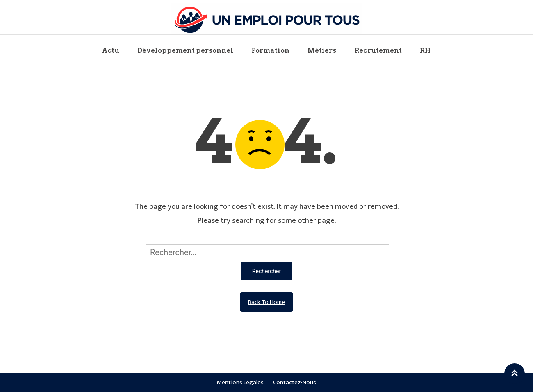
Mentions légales (240, 382)
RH (425, 51)
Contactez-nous (295, 382)
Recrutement (378, 51)
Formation (270, 51)
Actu (111, 51)
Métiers (322, 51)
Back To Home (266, 302)
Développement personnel (185, 51)
